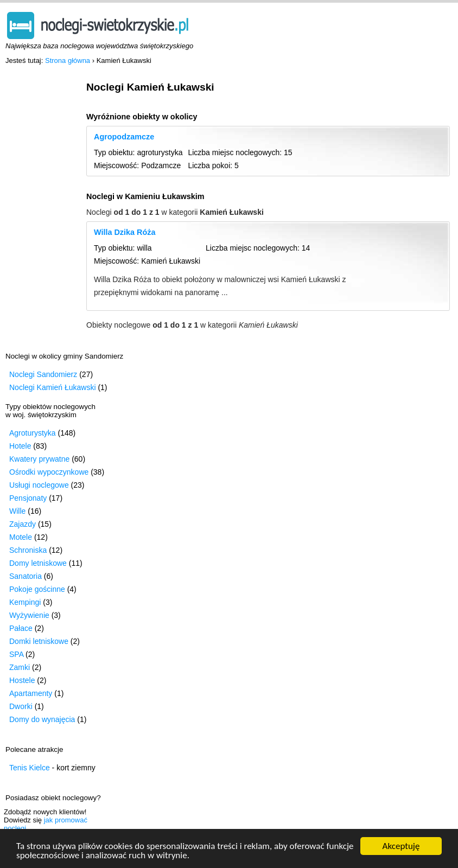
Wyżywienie (29, 615)
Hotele (20, 446)
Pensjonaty (28, 498)
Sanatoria (26, 576)
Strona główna (68, 60)
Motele (21, 537)
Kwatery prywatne (39, 459)
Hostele (22, 680)
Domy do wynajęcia (42, 719)
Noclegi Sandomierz (43, 374)
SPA (16, 654)
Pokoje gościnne (37, 589)
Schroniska (28, 550)
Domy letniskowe (38, 563)
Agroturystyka (33, 433)
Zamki (20, 667)
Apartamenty (31, 693)
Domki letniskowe (39, 641)
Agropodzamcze (124, 137)
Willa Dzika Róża (125, 232)
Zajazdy (23, 524)
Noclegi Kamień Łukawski (53, 387)
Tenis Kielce (30, 768)
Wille (17, 511)
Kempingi (25, 602)
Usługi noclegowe (39, 485)
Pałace (21, 628)
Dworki (21, 706)
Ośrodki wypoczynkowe (49, 472)
